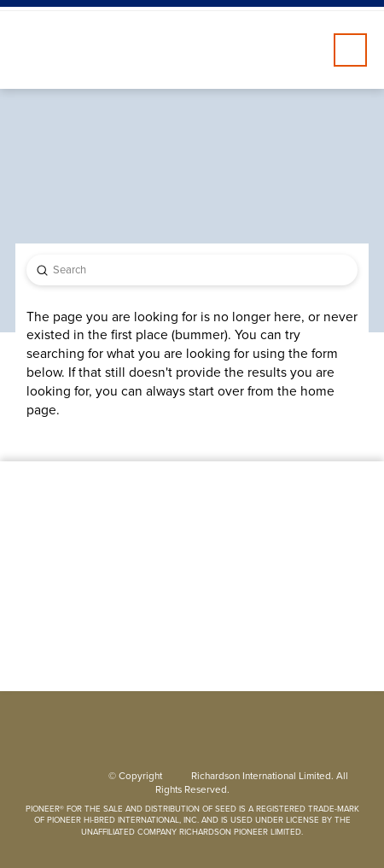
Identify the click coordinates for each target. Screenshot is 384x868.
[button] (350, 50)
